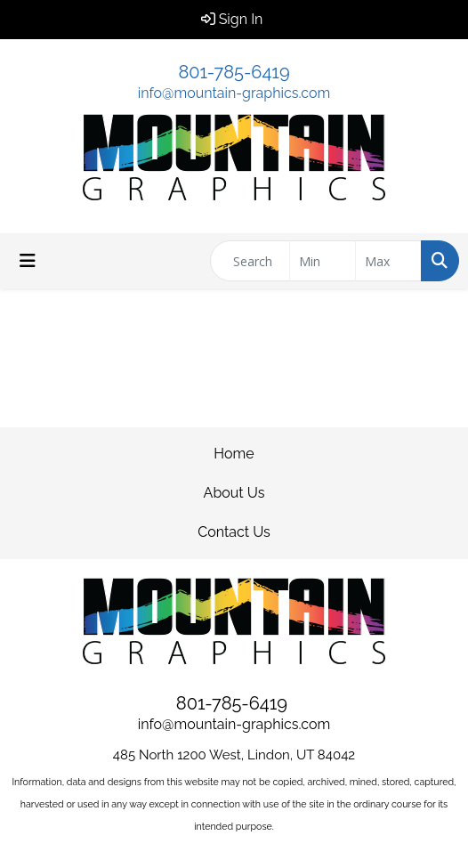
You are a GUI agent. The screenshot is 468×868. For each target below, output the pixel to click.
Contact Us (234, 532)
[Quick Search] (250, 261)
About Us (234, 493)
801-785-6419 (234, 72)
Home (234, 454)
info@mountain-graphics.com (234, 93)
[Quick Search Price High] (388, 261)
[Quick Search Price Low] (323, 261)
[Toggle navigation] (28, 261)
